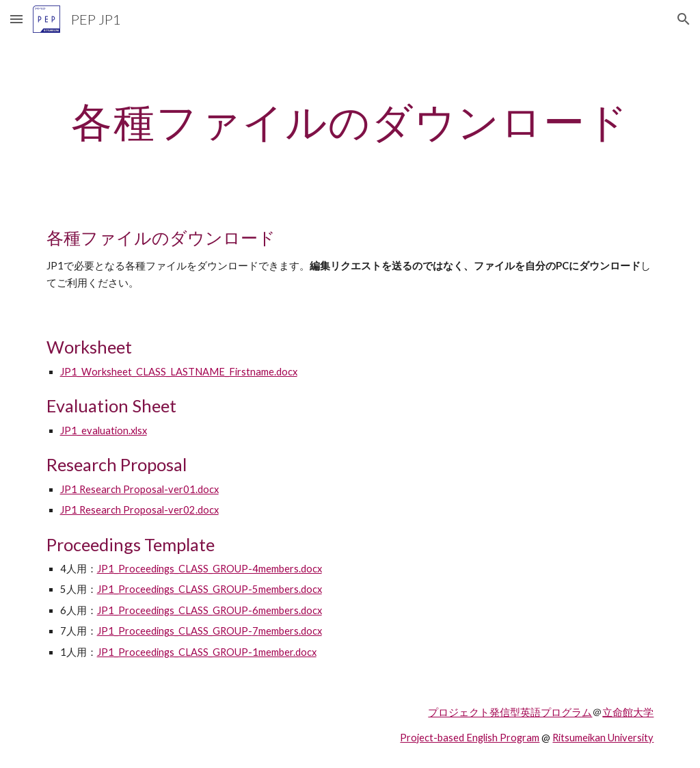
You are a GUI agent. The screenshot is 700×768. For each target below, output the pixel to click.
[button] (16, 19)
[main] (350, 121)
